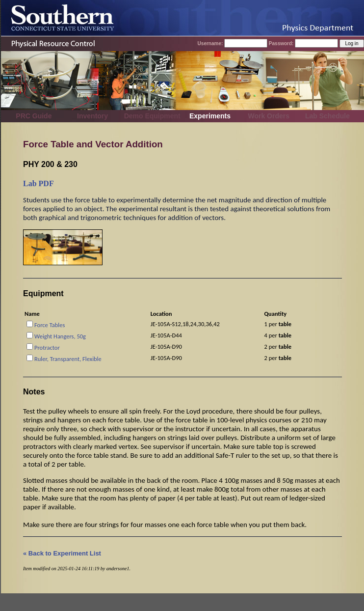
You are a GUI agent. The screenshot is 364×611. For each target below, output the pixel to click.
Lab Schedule (327, 116)
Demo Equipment (152, 116)
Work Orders (269, 116)
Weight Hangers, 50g (60, 336)
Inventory (92, 116)
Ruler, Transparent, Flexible (68, 359)
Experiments (210, 116)
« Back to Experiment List (62, 553)
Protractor (47, 347)
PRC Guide (34, 116)
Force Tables (50, 325)
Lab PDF (39, 183)
